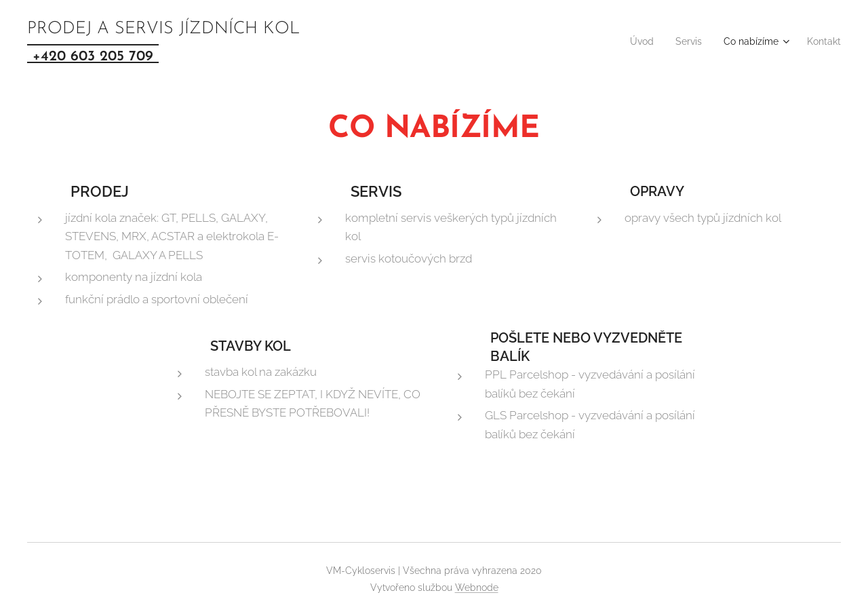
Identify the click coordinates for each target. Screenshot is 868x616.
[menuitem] (627, 41)
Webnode (477, 588)
